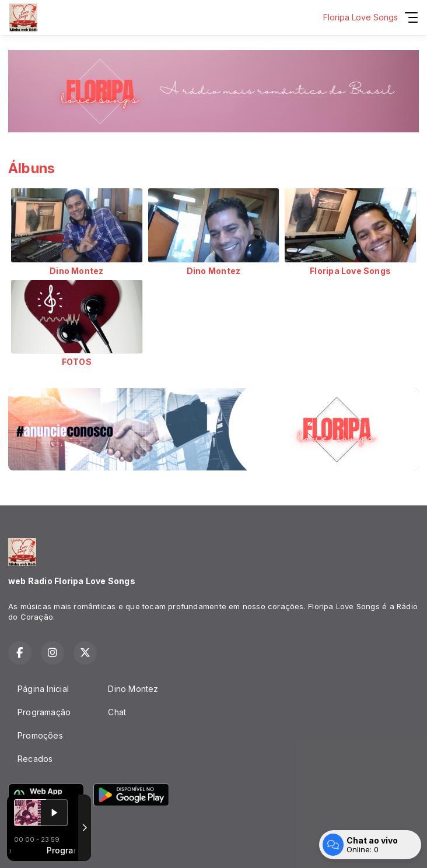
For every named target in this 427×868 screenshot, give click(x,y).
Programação (44, 712)
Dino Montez (133, 689)
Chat (117, 712)
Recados (35, 759)
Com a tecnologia (49, 846)
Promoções (40, 735)
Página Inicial (43, 689)
